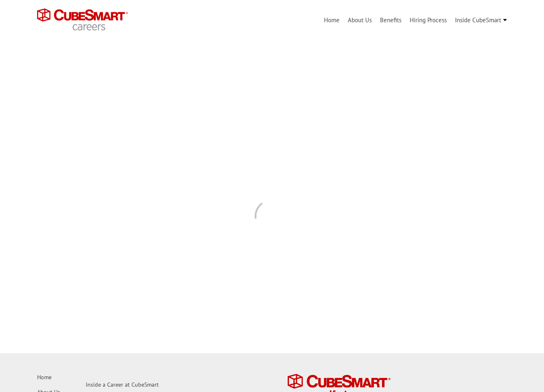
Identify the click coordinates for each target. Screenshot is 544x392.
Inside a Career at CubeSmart (122, 385)
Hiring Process (428, 20)
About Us (360, 20)
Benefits (391, 20)
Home (332, 20)
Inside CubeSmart (478, 20)
